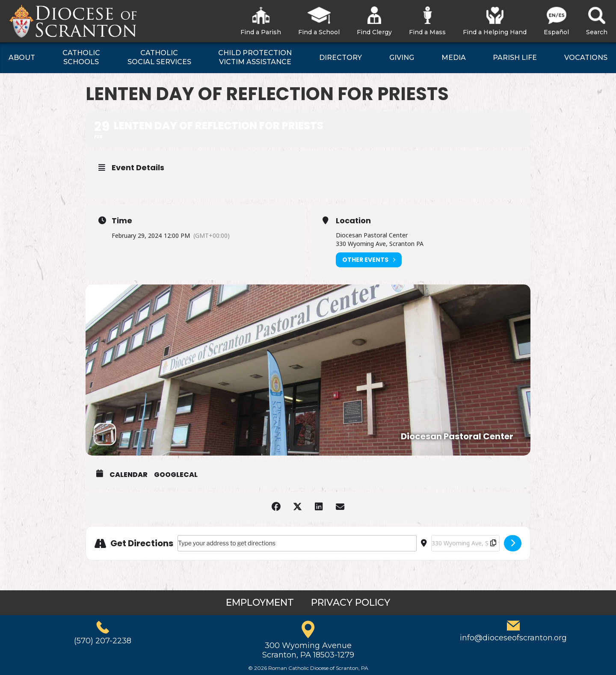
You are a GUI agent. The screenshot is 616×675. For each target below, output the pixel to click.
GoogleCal (176, 475)
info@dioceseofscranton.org (513, 638)
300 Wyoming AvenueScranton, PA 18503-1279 (308, 650)
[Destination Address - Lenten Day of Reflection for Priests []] (465, 543)
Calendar (129, 475)
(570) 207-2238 (103, 641)
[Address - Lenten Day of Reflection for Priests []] (297, 543)
